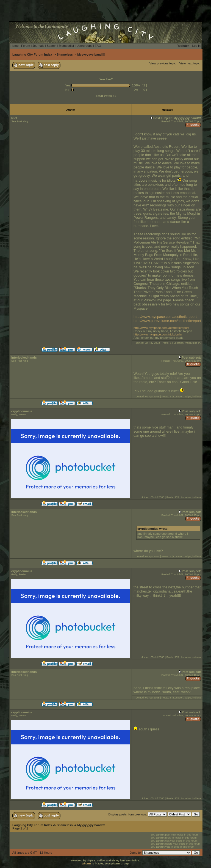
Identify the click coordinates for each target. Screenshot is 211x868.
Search (52, 46)
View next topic (189, 63)
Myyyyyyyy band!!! (91, 54)
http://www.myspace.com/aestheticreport (165, 317)
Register (183, 46)
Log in (196, 46)
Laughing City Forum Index (32, 54)
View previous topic (163, 63)
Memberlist (66, 46)
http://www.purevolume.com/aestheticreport (167, 321)
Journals (38, 46)
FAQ (98, 46)
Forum (26, 46)
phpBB (87, 863)
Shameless (65, 54)
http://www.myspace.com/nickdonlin (158, 334)
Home (15, 46)
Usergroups (84, 46)
